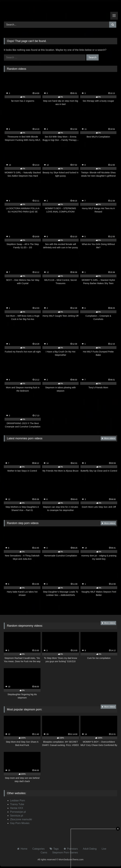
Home (24, 849)
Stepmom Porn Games (65, 853)
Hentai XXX (17, 808)
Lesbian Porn (17, 801)
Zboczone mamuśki (21, 819)
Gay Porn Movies (20, 823)
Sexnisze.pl (17, 816)
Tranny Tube (17, 804)
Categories (39, 849)
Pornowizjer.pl (18, 812)
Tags (56, 849)
